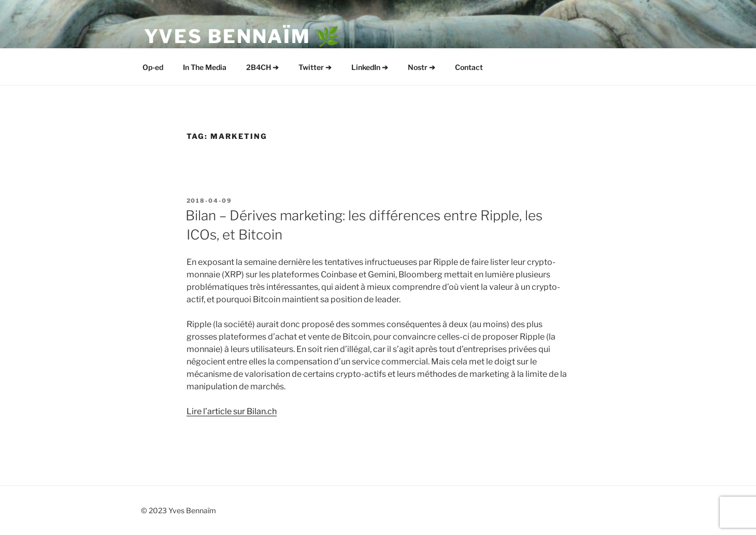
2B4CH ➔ (262, 67)
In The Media (205, 67)
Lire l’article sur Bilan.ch (232, 411)
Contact (469, 67)
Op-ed (153, 67)
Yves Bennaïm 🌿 (243, 36)
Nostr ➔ (422, 67)
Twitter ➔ (315, 67)
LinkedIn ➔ (370, 67)
